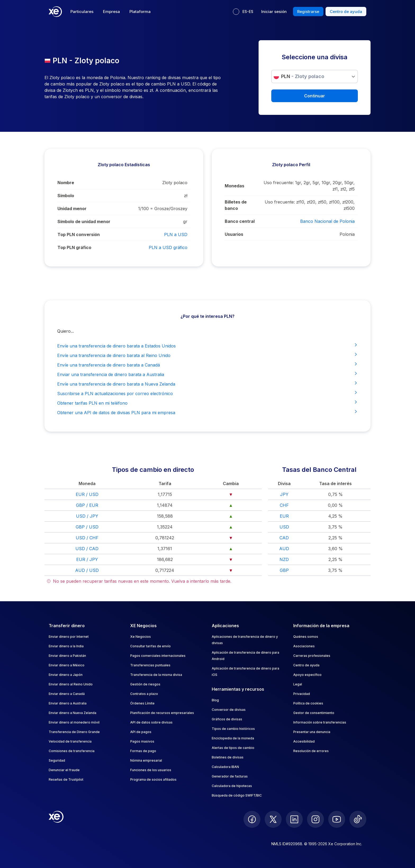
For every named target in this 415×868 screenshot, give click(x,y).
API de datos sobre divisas (151, 722)
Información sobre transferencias (320, 722)
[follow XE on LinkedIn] (294, 819)
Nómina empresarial (146, 760)
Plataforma (140, 12)
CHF (284, 505)
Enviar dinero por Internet (69, 637)
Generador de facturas (230, 776)
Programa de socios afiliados (153, 779)
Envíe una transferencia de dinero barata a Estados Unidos (207, 346)
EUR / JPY (87, 559)
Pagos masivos (142, 741)
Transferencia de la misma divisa (156, 675)
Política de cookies (308, 703)
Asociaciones (304, 646)
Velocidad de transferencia (70, 741)
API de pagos (141, 732)
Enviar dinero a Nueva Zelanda (73, 713)
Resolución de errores (311, 751)
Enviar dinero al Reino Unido (71, 684)
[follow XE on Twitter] (273, 819)
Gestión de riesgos (145, 684)
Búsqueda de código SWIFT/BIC (237, 795)
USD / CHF (87, 538)
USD (284, 527)
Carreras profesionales (312, 656)
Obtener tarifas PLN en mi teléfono (207, 403)
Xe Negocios (141, 637)
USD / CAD (87, 549)
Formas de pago (143, 751)
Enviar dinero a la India (66, 646)
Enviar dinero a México (67, 665)
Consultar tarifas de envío (150, 646)
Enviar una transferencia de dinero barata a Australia (207, 374)
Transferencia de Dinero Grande (74, 732)
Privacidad (302, 694)
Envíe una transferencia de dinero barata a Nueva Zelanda (207, 384)
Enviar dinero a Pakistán (67, 656)
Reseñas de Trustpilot (66, 779)
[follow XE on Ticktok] (358, 819)
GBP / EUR (87, 505)
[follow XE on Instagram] (315, 819)
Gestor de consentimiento (314, 713)
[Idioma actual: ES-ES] (243, 12)
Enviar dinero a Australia (68, 703)
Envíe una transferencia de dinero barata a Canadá (207, 365)
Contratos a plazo (144, 694)
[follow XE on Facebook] (252, 819)
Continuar (315, 96)
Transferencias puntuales (150, 665)
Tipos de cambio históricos (233, 729)
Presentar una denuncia (312, 732)
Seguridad (57, 760)
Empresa (111, 12)
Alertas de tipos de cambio (233, 748)
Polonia (347, 234)
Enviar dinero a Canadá (67, 694)
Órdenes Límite (142, 703)
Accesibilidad (304, 741)
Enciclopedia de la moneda (233, 738)
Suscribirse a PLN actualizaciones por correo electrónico (207, 393)
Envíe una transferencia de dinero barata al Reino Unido (207, 355)
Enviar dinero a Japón (66, 675)
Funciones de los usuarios (151, 770)
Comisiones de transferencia (72, 751)
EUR (284, 516)
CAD (284, 538)
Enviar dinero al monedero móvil (74, 722)
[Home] (55, 12)
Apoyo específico (307, 675)
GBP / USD (87, 527)
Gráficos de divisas (227, 719)
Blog (215, 700)
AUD (284, 549)
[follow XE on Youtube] (337, 819)
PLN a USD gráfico (168, 247)
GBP (284, 570)
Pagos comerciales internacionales (158, 656)
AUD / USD (87, 570)
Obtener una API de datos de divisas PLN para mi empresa (207, 412)
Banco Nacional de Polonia (327, 221)
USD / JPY (87, 516)
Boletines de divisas (228, 757)
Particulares (82, 12)
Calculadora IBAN (225, 767)
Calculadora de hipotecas (232, 786)
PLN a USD (176, 234)
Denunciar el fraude (64, 770)
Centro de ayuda (306, 665)
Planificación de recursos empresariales (162, 713)
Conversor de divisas (229, 710)
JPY (284, 494)
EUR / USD (87, 494)
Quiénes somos (306, 637)
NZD (284, 559)
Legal (298, 684)
